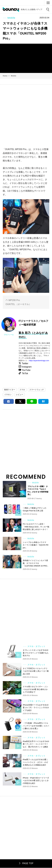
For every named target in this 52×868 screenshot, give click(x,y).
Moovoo (40, 3)
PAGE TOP (26, 863)
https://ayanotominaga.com (39, 361)
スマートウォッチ (37, 390)
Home (5, 76)
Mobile (13, 76)
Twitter (25, 363)
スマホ (22, 390)
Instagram (26, 367)
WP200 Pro (14, 300)
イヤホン (8, 394)
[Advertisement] (26, 114)
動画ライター (10, 390)
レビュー (20, 394)
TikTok (25, 373)
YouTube (26, 370)
